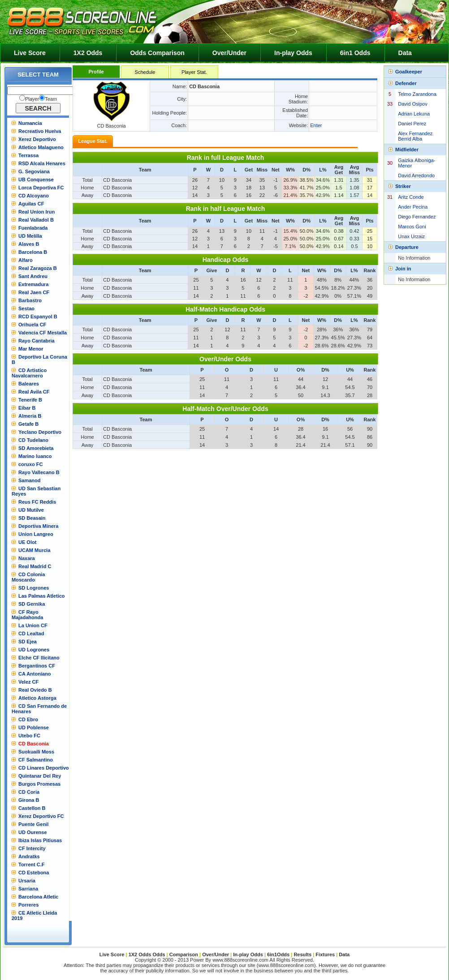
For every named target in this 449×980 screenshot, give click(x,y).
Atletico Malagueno (41, 147)
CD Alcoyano (34, 196)
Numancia (30, 123)
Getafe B (28, 424)
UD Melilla (30, 236)
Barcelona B (33, 252)
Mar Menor (31, 349)
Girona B (29, 800)
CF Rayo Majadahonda (27, 615)
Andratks (29, 856)
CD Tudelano (33, 440)
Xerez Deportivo (37, 139)
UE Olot (27, 542)
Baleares (29, 384)
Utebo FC (29, 736)
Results (302, 954)
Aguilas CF (31, 204)
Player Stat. (194, 72)
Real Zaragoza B (38, 268)
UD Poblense (34, 728)
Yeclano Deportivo (40, 432)
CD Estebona (34, 873)
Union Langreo (36, 534)
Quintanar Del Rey (40, 776)
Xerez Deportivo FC (41, 816)
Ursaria (27, 881)
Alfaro (26, 260)
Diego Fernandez (417, 217)
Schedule (145, 72)
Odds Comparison (157, 53)
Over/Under (229, 53)
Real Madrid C (35, 566)
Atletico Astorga (37, 698)
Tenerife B (30, 400)
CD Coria (29, 792)
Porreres (28, 905)
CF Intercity (32, 848)
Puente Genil (33, 824)
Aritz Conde (411, 197)
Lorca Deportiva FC (41, 188)
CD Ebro (28, 719)
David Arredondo (416, 175)
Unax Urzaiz (411, 236)
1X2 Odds (88, 53)
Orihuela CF (32, 325)
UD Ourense (33, 832)
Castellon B (32, 808)
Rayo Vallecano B (39, 472)
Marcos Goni (412, 227)
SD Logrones (34, 588)
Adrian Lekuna (414, 114)
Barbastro (30, 300)
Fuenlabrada (33, 228)
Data (405, 53)
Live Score (30, 53)
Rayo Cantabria (37, 341)
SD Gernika (32, 604)
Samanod (30, 480)
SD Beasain (32, 518)
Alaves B (29, 244)
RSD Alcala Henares (42, 163)
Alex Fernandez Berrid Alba (415, 136)
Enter (316, 125)
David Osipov (412, 104)
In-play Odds (293, 53)
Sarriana (28, 889)
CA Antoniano (35, 674)
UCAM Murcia (35, 550)
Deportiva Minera (38, 526)
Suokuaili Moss (36, 752)
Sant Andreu (33, 276)
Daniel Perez (412, 124)
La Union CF (33, 625)
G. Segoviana (34, 171)
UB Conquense (36, 180)
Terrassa (28, 155)
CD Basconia (34, 744)
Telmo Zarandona (417, 94)
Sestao (26, 308)
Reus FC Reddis (37, 502)
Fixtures (325, 954)
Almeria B (30, 416)
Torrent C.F (31, 864)
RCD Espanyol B (38, 317)
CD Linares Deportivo (43, 768)
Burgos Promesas (39, 784)
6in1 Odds (355, 53)
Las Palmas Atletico (42, 596)
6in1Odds (279, 954)
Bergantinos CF (37, 666)
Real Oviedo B (35, 690)
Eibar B (27, 408)
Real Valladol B (36, 220)
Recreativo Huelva (40, 131)
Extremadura (33, 284)
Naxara (27, 558)
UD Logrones (34, 650)
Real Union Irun (37, 212)
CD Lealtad (31, 633)
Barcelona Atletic (38, 897)
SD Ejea (28, 642)
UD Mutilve (31, 510)
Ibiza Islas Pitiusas (40, 840)
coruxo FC (30, 464)
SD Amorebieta (36, 448)
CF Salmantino (36, 760)
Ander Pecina (413, 207)
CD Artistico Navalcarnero (29, 373)
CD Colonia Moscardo (28, 577)
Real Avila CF (34, 392)
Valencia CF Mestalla (43, 333)
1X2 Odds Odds (147, 954)
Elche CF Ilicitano (39, 658)
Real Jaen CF (34, 292)
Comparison (184, 954)
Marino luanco (35, 456)
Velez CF (28, 682)
